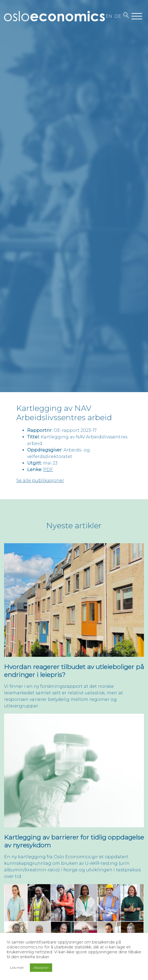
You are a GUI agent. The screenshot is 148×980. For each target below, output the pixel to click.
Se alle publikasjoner (40, 480)
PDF (48, 470)
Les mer (17, 967)
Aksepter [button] (41, 967)
